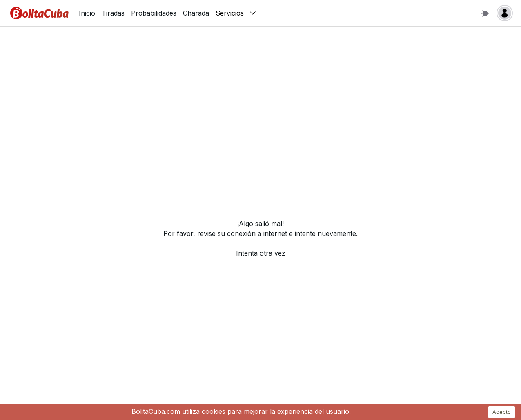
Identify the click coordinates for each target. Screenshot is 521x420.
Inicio (87, 13)
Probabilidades (154, 13)
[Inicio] (39, 13)
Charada (196, 13)
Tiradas (113, 13)
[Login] (505, 13)
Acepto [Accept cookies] (502, 412)
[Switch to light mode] (485, 13)
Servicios (236, 13)
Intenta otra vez (261, 253)
